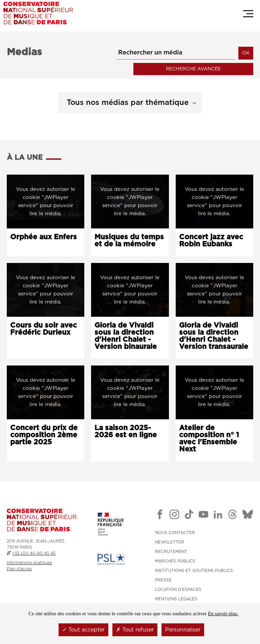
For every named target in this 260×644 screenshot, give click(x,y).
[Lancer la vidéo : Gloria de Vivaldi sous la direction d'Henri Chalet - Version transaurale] (214, 289)
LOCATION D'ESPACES (178, 589)
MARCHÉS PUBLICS (175, 560)
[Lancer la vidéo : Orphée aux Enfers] (46, 201)
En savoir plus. (223, 614)
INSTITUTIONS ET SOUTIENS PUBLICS (194, 570)
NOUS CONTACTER (175, 532)
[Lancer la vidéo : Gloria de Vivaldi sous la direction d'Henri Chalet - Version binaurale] (130, 289)
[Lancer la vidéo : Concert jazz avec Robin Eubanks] (214, 201)
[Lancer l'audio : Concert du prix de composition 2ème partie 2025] (46, 392)
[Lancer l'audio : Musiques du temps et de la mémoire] (130, 201)
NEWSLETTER (170, 541)
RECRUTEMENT (171, 551)
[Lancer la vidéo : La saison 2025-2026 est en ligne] (130, 392)
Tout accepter (83, 630)
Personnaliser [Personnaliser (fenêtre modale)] (183, 630)
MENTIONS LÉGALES (176, 598)
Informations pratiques (29, 562)
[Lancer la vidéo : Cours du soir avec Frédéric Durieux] (46, 289)
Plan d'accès (19, 568)
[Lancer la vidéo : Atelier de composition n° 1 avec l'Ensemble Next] (214, 392)
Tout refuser (135, 630)
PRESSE (163, 579)
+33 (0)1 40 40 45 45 (34, 552)
